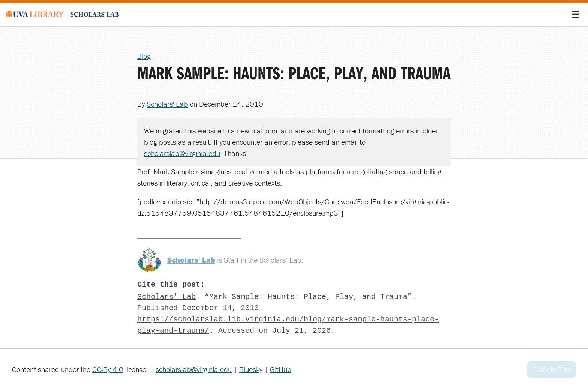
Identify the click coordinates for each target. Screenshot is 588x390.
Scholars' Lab (167, 104)
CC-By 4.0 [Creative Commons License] (108, 369)
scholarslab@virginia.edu (182, 153)
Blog (144, 56)
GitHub (281, 369)
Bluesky (251, 369)
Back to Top (552, 369)
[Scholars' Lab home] (62, 15)
